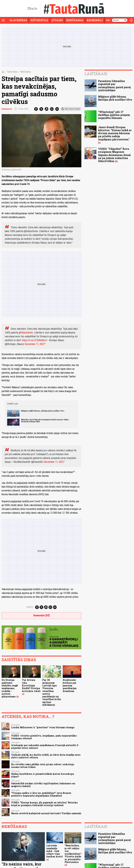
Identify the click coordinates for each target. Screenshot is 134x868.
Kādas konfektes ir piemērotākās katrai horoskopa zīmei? (43, 775)
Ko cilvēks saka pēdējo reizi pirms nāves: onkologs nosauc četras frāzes (43, 766)
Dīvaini (57, 20)
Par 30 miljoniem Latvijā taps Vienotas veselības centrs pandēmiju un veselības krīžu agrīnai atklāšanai (52, 692)
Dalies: (30, 607)
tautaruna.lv (7, 109)
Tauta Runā (12, 72)
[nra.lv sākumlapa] (32, 9)
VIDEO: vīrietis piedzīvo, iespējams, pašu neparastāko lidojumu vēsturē (44, 737)
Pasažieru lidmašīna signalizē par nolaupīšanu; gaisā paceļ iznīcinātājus (114, 86)
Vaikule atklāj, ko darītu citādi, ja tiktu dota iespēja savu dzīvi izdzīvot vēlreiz (46, 756)
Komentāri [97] (41, 615)
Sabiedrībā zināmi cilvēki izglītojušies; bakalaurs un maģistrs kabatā (43, 785)
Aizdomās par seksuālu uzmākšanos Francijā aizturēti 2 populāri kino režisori (45, 747)
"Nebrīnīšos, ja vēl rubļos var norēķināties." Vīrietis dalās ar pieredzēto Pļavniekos (73, 854)
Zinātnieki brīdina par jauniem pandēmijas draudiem (70, 685)
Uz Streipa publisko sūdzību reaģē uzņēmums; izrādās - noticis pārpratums (10, 688)
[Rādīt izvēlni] (3, 20)
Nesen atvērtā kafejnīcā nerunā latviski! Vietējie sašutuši (46, 813)
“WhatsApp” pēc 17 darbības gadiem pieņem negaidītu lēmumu (114, 115)
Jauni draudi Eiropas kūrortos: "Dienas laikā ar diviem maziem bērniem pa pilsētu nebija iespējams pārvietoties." (115, 133)
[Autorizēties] (131, 20)
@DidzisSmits (26, 333)
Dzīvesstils (39, 20)
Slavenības (18, 20)
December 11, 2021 (35, 344)
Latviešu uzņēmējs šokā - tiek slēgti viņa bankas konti (55, 851)
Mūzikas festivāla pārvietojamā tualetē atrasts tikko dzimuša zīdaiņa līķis (45, 421)
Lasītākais (96, 74)
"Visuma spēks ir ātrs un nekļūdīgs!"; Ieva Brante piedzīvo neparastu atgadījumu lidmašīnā (41, 794)
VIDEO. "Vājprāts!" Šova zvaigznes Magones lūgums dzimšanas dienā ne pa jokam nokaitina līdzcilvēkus (114, 155)
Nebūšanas (75, 20)
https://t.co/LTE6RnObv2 (34, 340)
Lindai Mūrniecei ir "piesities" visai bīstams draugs (43, 727)
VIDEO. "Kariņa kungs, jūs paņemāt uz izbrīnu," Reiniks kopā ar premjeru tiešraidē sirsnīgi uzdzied (44, 804)
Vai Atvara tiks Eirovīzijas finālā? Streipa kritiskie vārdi (31, 685)
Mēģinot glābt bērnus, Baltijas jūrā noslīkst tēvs (43, 411)
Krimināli (95, 20)
